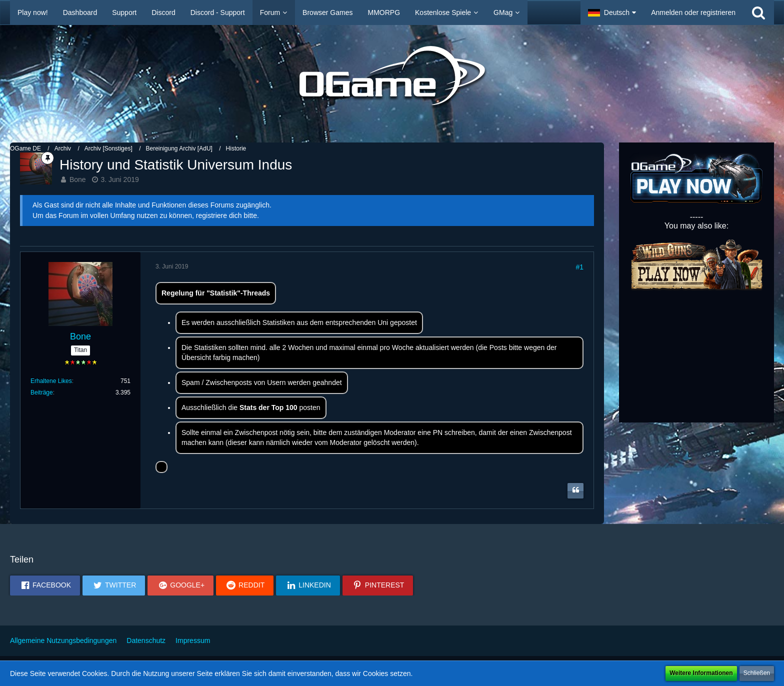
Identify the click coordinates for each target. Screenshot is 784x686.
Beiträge (42, 392)
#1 (579, 267)
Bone (78, 179)
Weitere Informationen (701, 673)
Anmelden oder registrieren (693, 12)
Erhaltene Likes (51, 381)
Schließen (757, 673)
